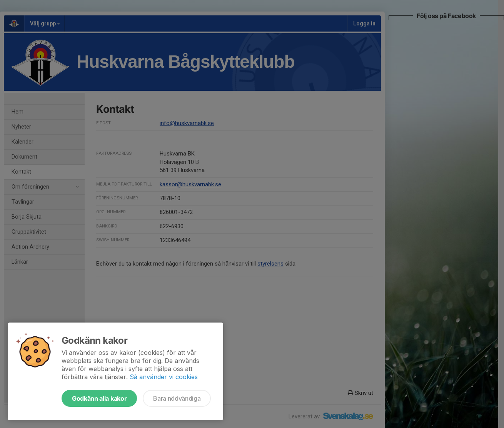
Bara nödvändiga (177, 398)
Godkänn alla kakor (99, 398)
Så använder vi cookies (164, 377)
